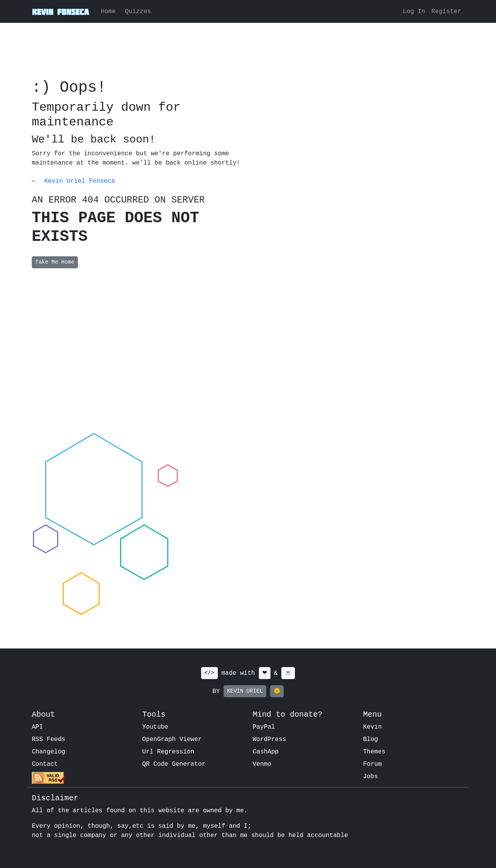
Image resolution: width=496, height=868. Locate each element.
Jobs (370, 777)
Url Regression (168, 752)
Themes (374, 752)
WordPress (269, 739)
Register (446, 12)
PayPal (264, 727)
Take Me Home (55, 262)
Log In (414, 12)
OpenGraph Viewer (172, 739)
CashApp (266, 752)
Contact (45, 764)
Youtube (155, 727)
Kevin (372, 727)
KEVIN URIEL (245, 691)
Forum (372, 764)
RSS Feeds (48, 739)
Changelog (48, 752)
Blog (370, 739)
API (37, 727)
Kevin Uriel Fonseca (79, 181)
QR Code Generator (174, 764)
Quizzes (138, 12)
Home (108, 12)
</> (209, 673)
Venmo (262, 764)
